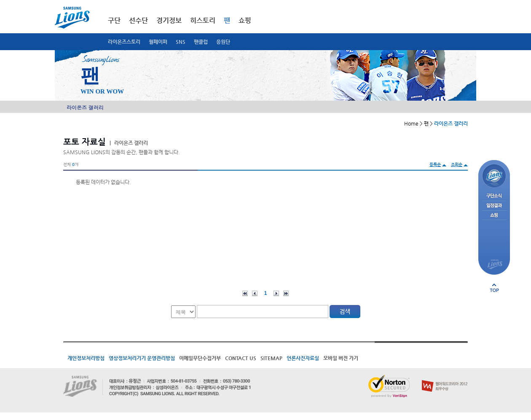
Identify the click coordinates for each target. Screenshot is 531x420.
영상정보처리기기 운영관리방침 (142, 358)
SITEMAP (271, 358)
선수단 (138, 20)
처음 (245, 293)
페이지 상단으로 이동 (494, 288)
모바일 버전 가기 (341, 358)
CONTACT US (241, 358)
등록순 (435, 165)
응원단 (223, 42)
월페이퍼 (158, 42)
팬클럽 (201, 42)
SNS (181, 42)
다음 (276, 293)
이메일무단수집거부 (200, 358)
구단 (114, 20)
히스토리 (203, 20)
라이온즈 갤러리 (85, 107)
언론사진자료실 (303, 358)
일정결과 (494, 206)
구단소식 (494, 196)
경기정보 (169, 20)
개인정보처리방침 (86, 358)
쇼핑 (245, 20)
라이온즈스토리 (124, 42)
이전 (255, 293)
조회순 (457, 165)
